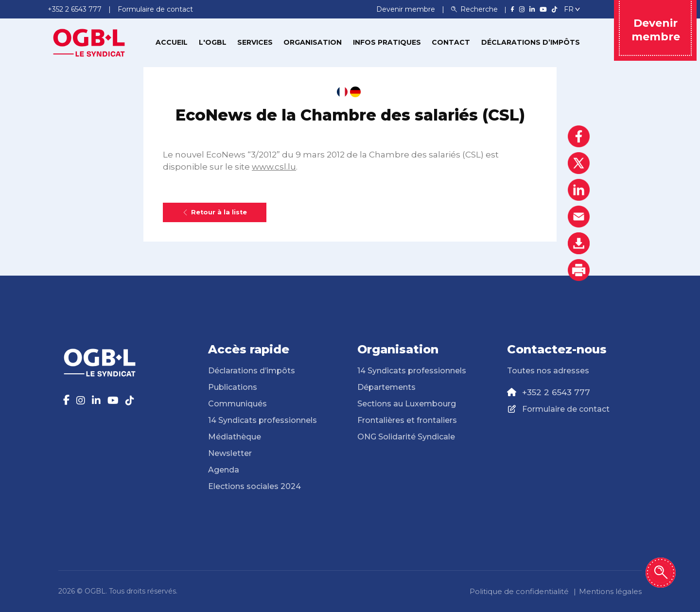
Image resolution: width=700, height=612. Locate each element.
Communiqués (237, 404)
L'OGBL (213, 42)
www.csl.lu (274, 167)
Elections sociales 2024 (254, 486)
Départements (386, 387)
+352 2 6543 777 (556, 392)
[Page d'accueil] (89, 42)
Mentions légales (610, 591)
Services (255, 42)
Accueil (172, 42)
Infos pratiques (387, 42)
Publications (233, 387)
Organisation (313, 42)
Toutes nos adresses (548, 371)
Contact (451, 42)
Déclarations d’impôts (531, 42)
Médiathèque (235, 437)
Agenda (224, 470)
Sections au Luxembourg (407, 404)
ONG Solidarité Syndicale (406, 437)
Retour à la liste (215, 212)
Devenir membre (407, 9)
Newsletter (230, 453)
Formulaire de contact (566, 409)
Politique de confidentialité (519, 591)
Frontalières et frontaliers (407, 420)
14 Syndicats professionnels (262, 420)
